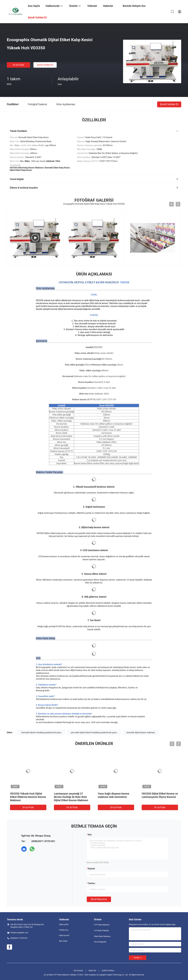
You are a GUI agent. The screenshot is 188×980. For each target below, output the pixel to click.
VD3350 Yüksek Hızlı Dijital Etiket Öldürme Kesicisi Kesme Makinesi (28, 797)
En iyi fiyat (18, 65)
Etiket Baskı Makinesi (102, 936)
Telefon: (92, 883)
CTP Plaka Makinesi (102, 925)
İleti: (90, 835)
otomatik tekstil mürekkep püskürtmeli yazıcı (41, 733)
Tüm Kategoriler (100, 942)
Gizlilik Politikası (108, 971)
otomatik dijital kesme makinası (141, 733)
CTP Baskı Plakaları (102, 931)
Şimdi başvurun (99, 899)
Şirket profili (64, 925)
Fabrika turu (64, 930)
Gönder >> (138, 958)
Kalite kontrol (64, 936)
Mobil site (92, 971)
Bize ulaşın (63, 941)
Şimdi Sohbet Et (45, 65)
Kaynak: (92, 869)
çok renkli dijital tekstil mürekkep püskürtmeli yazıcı (94, 733)
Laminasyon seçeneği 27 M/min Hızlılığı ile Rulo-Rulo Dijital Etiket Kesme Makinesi (71, 797)
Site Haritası (79, 971)
